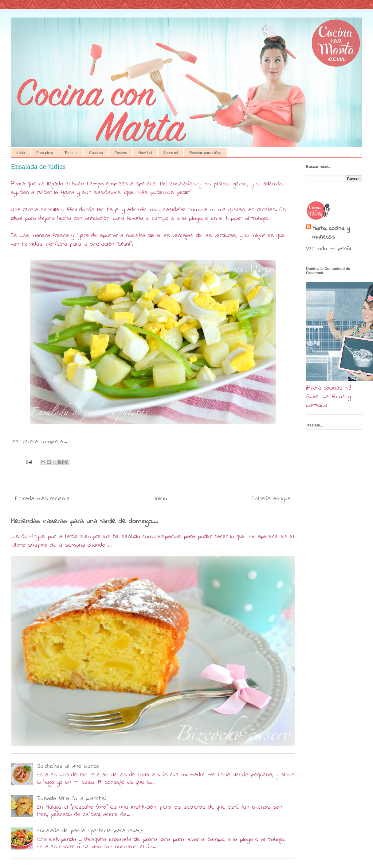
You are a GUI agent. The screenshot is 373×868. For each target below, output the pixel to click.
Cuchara (96, 153)
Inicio (21, 153)
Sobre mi (171, 153)
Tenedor (71, 153)
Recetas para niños (205, 153)
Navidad (145, 153)
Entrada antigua (271, 499)
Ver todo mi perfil (328, 249)
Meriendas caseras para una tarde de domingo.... (84, 521)
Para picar (45, 153)
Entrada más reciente (43, 499)
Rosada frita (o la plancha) (72, 799)
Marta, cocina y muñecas (331, 233)
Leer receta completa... (39, 442)
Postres (121, 153)
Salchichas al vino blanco (68, 766)
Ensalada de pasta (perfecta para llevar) (89, 831)
